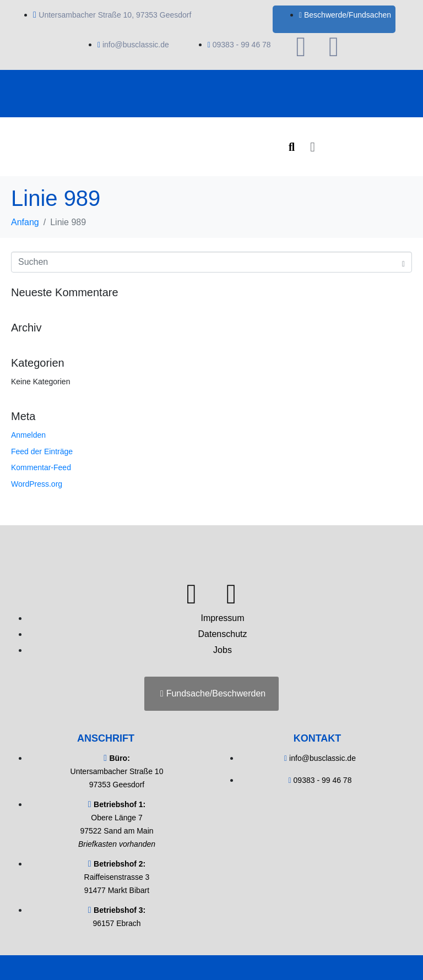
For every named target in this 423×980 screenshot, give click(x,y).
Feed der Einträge (42, 451)
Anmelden (28, 435)
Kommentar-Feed (41, 467)
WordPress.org (37, 484)
